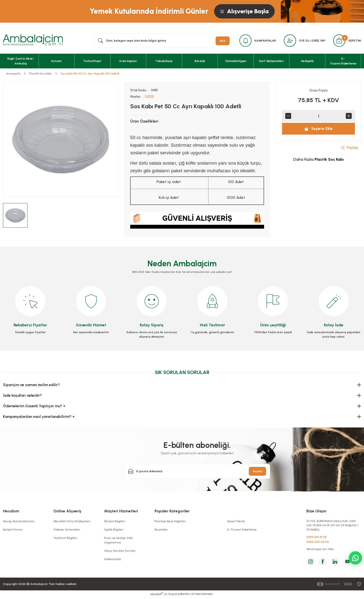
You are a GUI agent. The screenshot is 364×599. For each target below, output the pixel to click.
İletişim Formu (13, 530)
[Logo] (33, 41)
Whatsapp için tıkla (320, 551)
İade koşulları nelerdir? (22, 396)
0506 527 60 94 (318, 543)
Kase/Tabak (236, 522)
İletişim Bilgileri (115, 522)
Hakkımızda (112, 560)
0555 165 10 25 (317, 538)
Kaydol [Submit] (258, 472)
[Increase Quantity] (349, 116)
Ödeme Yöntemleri (67, 530)
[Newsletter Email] (197, 472)
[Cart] (339, 41)
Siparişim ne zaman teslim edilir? (31, 385)
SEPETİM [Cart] (355, 41)
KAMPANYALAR (264, 41)
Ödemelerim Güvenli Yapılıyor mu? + (34, 407)
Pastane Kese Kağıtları (170, 522)
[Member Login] (289, 41)
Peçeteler (161, 530)
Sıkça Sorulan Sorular (120, 551)
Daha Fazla (319, 160)
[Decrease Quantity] (288, 116)
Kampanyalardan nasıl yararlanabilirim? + (39, 417)
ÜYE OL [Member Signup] (303, 41)
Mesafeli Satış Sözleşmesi (72, 522)
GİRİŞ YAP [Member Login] (318, 41)
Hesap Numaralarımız (19, 522)
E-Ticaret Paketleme (242, 530)
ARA (221, 41)
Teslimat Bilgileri (65, 538)
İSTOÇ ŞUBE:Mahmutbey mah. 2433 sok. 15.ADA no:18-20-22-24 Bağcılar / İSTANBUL (333, 526)
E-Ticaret (171, 596)
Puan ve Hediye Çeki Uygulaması (118, 541)
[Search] (163, 41)
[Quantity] (318, 116)
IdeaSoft (157, 595)
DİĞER (150, 97)
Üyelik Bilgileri (114, 530)
